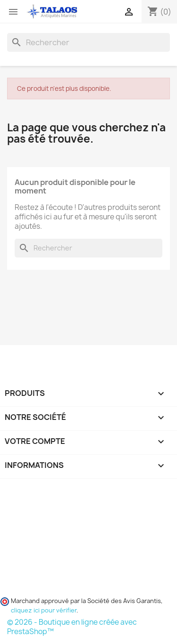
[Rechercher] (88, 42)
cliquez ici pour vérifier (44, 610)
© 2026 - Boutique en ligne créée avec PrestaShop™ (72, 627)
